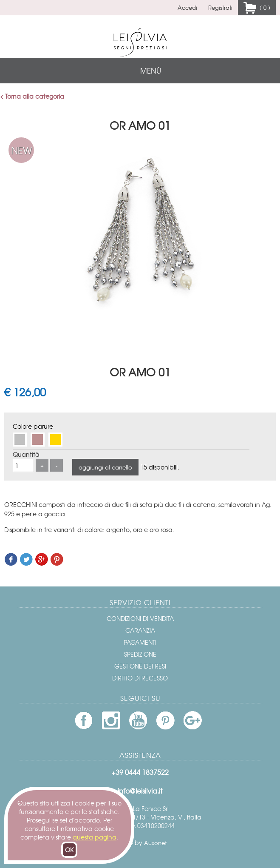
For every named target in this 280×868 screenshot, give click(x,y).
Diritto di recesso (140, 678)
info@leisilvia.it (140, 791)
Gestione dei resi (140, 666)
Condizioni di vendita (140, 618)
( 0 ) (263, 7)
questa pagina (95, 837)
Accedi (187, 7)
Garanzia (140, 630)
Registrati (220, 7)
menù (151, 70)
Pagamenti (140, 642)
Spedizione (140, 654)
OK (69, 850)
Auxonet (155, 843)
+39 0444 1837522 (140, 772)
